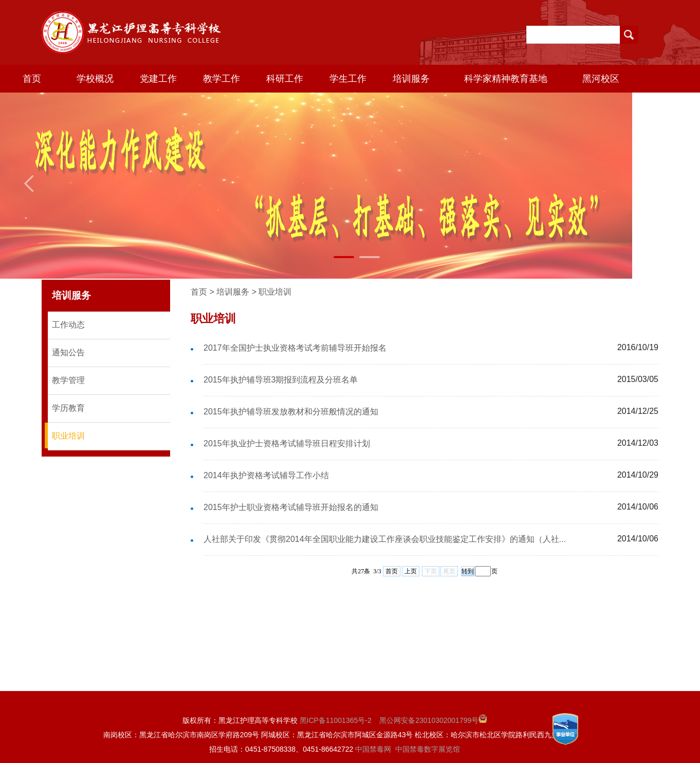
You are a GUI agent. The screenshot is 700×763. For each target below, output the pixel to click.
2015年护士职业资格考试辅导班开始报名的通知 (291, 507)
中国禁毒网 (373, 749)
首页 (32, 79)
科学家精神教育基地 (506, 79)
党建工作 (158, 79)
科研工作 (285, 79)
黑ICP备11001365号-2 (336, 720)
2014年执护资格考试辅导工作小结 (266, 475)
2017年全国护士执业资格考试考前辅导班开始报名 (295, 348)
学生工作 (348, 79)
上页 (411, 571)
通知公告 (68, 352)
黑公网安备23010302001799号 (433, 720)
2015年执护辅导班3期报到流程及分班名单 (281, 380)
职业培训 (68, 436)
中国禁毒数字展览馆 (428, 749)
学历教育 (68, 408)
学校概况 (95, 79)
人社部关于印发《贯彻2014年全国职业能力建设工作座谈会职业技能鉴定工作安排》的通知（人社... (385, 539)
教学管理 (68, 380)
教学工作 (222, 79)
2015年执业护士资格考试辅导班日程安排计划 (287, 443)
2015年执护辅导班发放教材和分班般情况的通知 (291, 412)
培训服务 (411, 79)
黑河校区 (601, 79)
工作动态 (68, 325)
